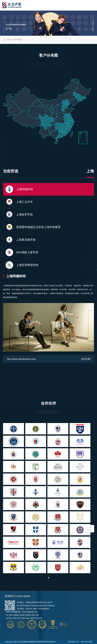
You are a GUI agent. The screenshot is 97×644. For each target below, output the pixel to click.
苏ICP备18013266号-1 (47, 642)
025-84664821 (44, 609)
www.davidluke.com (30, 612)
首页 (7, 40)
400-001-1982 (31, 609)
